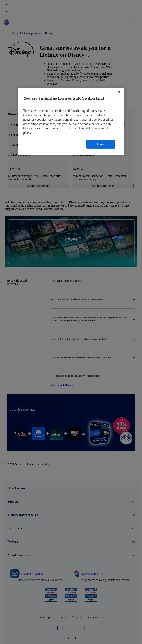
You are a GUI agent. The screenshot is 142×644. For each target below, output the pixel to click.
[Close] (119, 92)
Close (101, 144)
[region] (71, 121)
